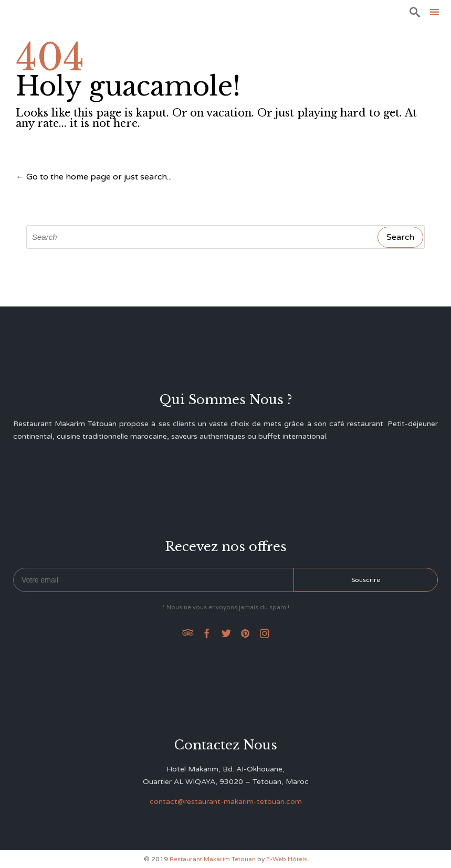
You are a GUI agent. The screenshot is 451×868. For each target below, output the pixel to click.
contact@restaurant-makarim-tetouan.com (226, 802)
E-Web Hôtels (287, 859)
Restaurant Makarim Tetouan (213, 859)
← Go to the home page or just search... (94, 177)
